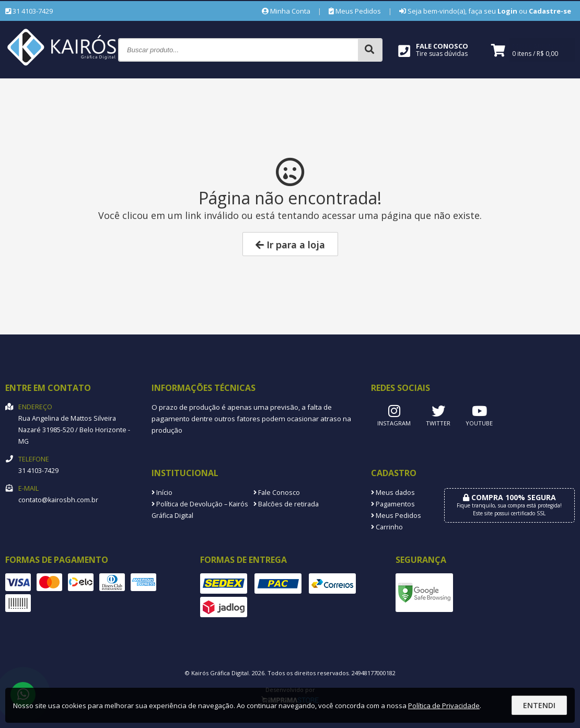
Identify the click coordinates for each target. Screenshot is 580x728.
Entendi (539, 705)
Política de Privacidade (444, 706)
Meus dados (393, 493)
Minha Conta (286, 11)
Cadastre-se (550, 11)
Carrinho (387, 527)
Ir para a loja (290, 245)
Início (162, 493)
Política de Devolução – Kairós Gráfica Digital (200, 510)
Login (507, 11)
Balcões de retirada (286, 504)
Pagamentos (393, 504)
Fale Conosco (277, 493)
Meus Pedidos (355, 11)
